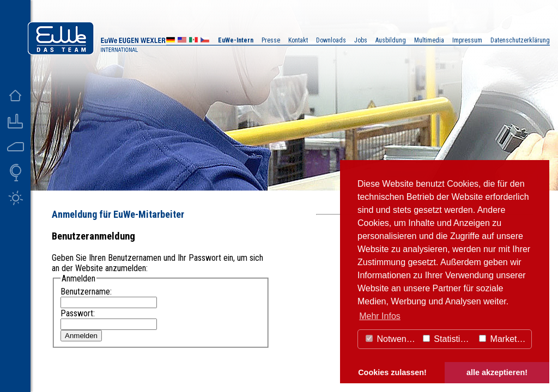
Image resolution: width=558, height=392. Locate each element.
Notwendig (392, 339)
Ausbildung (391, 40)
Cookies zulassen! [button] (392, 372)
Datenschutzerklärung (520, 40)
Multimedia (429, 40)
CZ (205, 41)
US (182, 41)
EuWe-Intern (236, 40)
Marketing (504, 339)
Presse (271, 40)
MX (193, 41)
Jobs (361, 40)
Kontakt (298, 40)
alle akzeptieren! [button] (497, 372)
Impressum (467, 40)
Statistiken (448, 339)
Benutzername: (86, 292)
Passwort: (78, 313)
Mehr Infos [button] (380, 316)
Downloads (331, 40)
